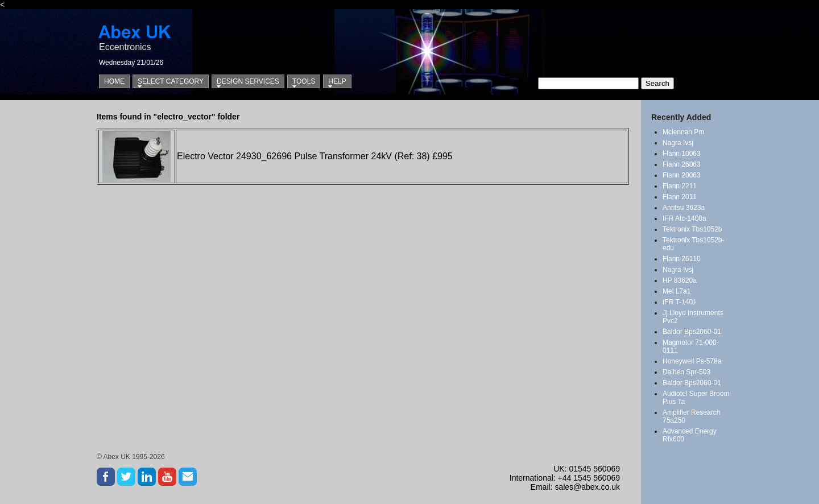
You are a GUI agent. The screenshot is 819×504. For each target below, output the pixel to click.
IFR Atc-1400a (684, 218)
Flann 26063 (682, 164)
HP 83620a (680, 280)
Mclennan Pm (683, 132)
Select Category (171, 81)
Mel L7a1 (677, 291)
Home (114, 81)
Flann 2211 (680, 186)
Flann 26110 (682, 259)
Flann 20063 (682, 175)
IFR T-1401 (680, 302)
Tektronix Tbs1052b (692, 229)
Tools (304, 81)
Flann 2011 (680, 197)
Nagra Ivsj (678, 143)
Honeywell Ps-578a (692, 361)
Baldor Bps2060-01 (692, 332)
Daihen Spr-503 (686, 372)
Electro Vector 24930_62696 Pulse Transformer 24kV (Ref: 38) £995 (315, 156)
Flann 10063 (682, 154)
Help (337, 81)
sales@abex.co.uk (587, 487)
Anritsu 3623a (684, 208)
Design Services (248, 81)
